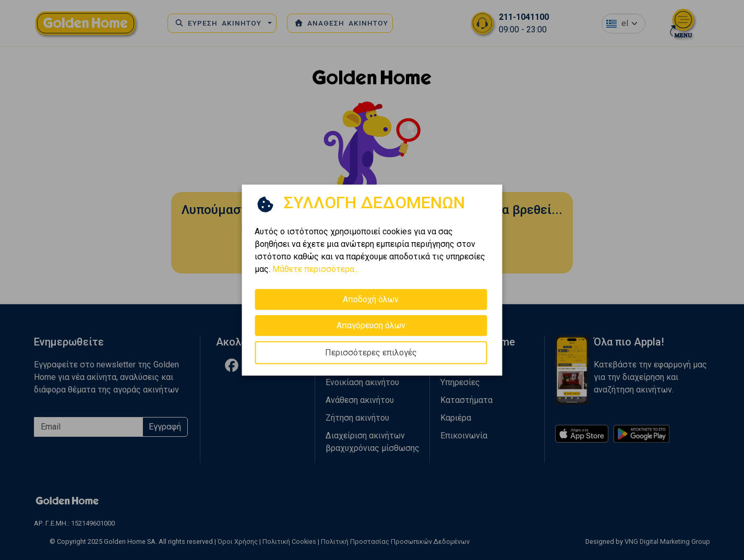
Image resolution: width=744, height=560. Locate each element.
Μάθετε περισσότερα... (316, 269)
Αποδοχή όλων (371, 299)
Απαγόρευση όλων (371, 325)
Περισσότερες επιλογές (371, 352)
